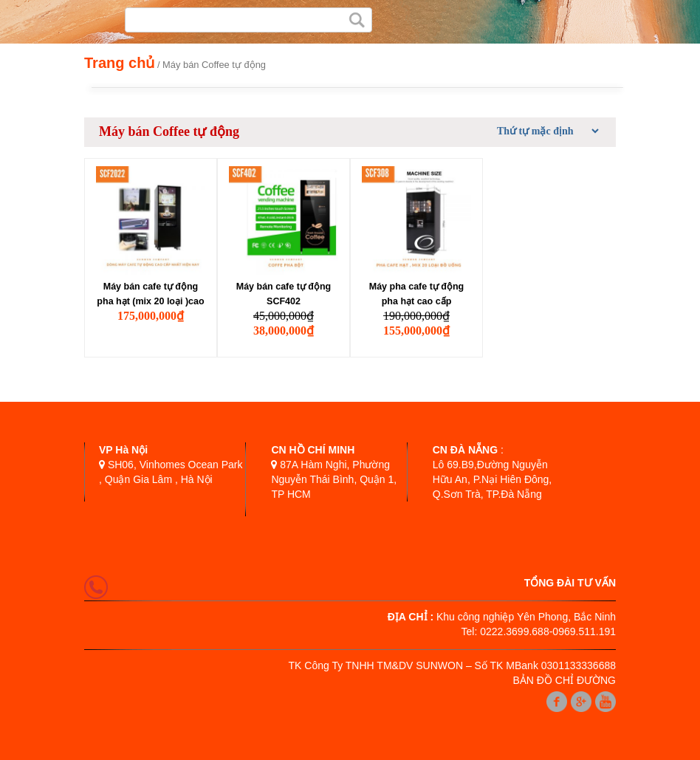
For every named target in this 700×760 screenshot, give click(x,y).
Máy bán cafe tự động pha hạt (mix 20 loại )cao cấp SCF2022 (150, 295)
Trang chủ (119, 63)
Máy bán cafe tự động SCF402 (284, 294)
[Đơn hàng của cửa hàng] (546, 131)
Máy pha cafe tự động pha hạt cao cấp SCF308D (417, 295)
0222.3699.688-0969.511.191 (548, 631)
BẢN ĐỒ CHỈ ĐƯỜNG (564, 680)
